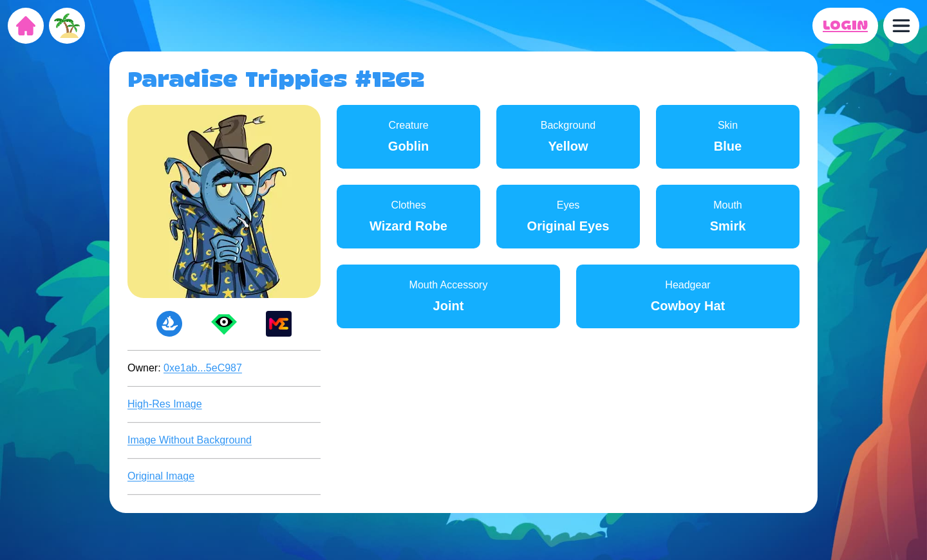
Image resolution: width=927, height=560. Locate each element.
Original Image (161, 476)
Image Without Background (190, 440)
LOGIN (845, 26)
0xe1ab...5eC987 (203, 368)
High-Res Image (165, 404)
